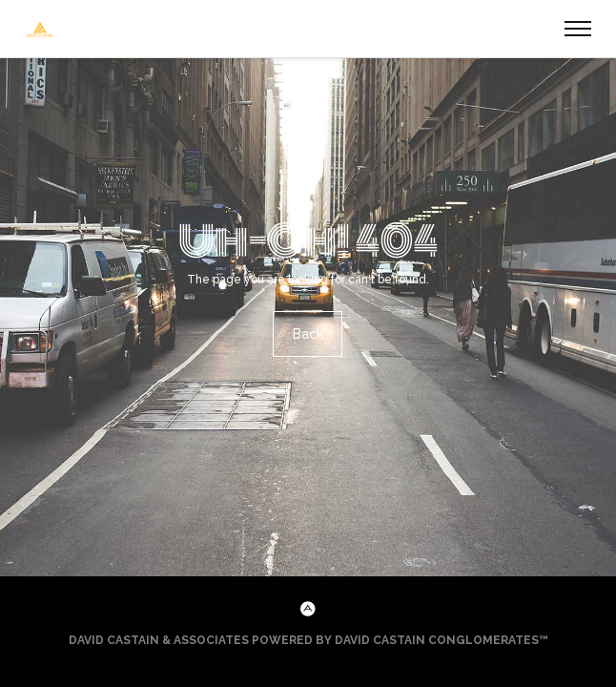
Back (308, 334)
